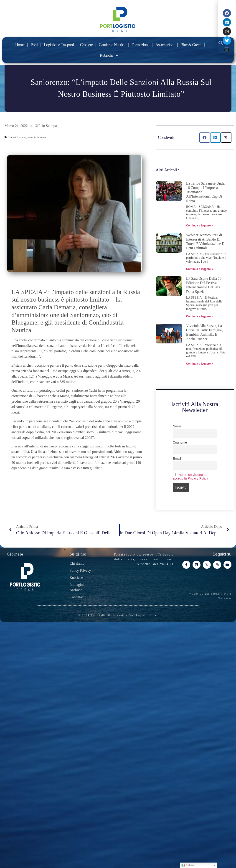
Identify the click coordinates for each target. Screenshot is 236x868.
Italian (188, 865)
